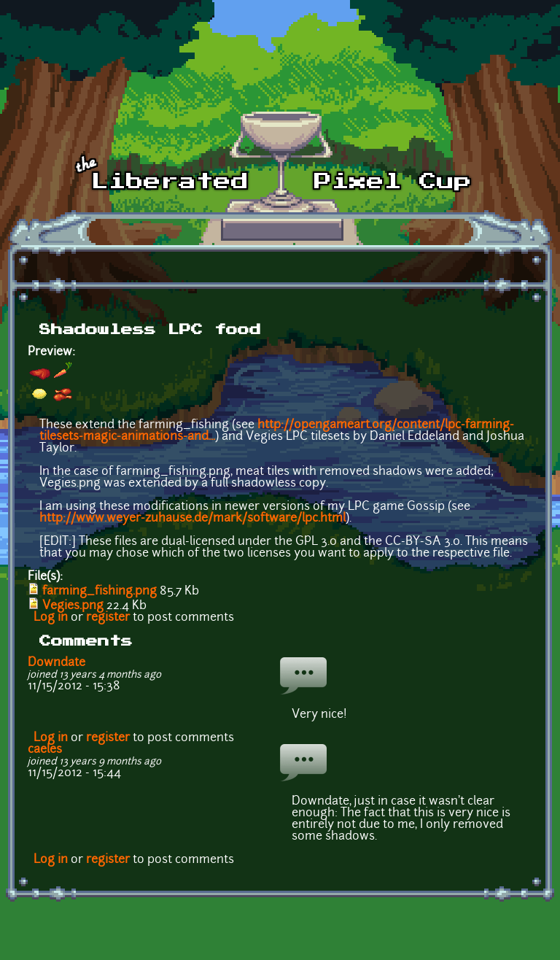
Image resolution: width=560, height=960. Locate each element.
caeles (45, 750)
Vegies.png (73, 606)
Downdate (57, 663)
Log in (51, 618)
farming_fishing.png (100, 592)
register (108, 618)
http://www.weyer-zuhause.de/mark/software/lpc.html (192, 519)
